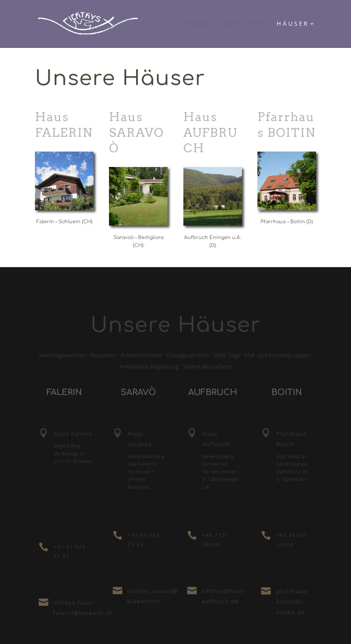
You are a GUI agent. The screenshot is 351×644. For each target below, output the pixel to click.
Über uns (240, 24)
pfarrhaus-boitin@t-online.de (293, 602)
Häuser (293, 24)
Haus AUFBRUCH (210, 132)
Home (198, 24)
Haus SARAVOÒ (136, 132)
